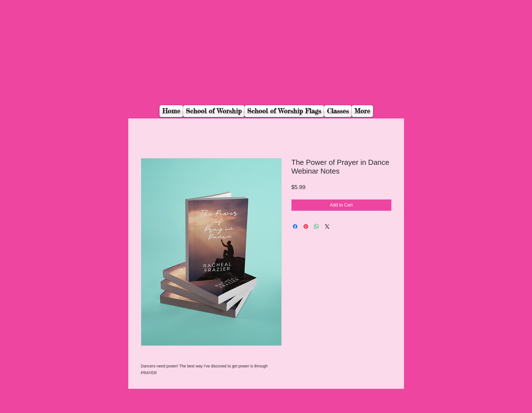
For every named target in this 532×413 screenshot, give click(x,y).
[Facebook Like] (364, 97)
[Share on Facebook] (295, 226)
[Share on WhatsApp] (316, 226)
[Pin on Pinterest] (306, 226)
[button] (344, 94)
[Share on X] (327, 226)
